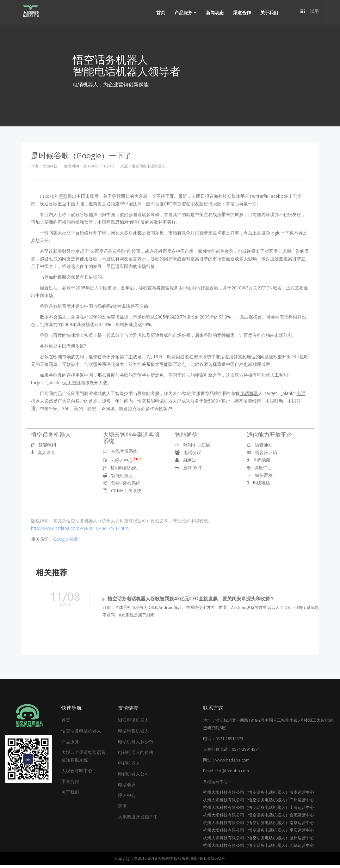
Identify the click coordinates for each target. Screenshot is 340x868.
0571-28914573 (229, 742)
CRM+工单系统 (122, 491)
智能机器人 (118, 475)
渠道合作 (241, 12)
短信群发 (260, 475)
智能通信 (186, 434)
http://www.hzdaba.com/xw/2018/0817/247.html (80, 528)
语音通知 (260, 445)
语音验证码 (262, 452)
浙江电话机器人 (133, 723)
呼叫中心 (127, 798)
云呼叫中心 (122, 460)
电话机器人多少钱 (136, 745)
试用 (310, 12)
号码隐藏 (259, 460)
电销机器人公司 (133, 777)
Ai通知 (185, 460)
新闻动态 (213, 12)
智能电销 (43, 445)
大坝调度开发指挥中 (138, 820)
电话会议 (188, 452)
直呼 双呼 (189, 467)
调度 (122, 809)
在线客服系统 (120, 451)
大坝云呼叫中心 (77, 774)
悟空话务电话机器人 (81, 734)
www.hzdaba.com (232, 763)
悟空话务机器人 (51, 434)
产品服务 (182, 12)
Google (61, 539)
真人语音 (43, 452)
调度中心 (259, 467)
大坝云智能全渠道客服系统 (131, 438)
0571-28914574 (246, 752)
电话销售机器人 (133, 734)
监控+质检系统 (122, 483)
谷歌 (74, 539)
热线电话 (258, 483)
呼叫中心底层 (192, 445)
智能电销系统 (120, 468)
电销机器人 (129, 766)
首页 (159, 12)
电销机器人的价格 (136, 755)
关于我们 (268, 12)
